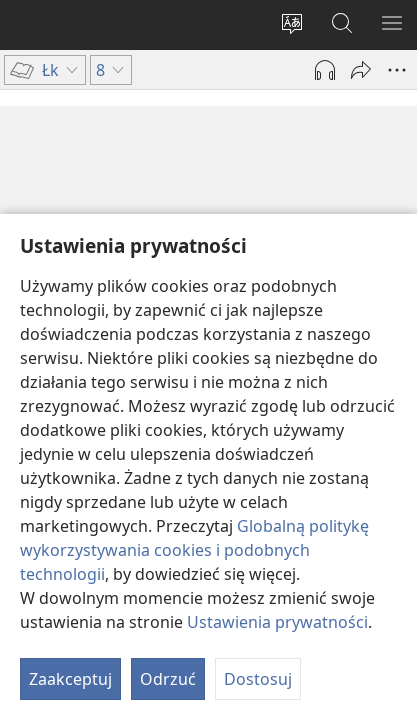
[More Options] (397, 70)
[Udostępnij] (361, 70)
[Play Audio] (325, 70)
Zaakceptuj (70, 679)
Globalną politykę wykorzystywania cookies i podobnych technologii (194, 550)
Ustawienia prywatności (277, 622)
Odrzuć (168, 679)
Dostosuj (258, 679)
